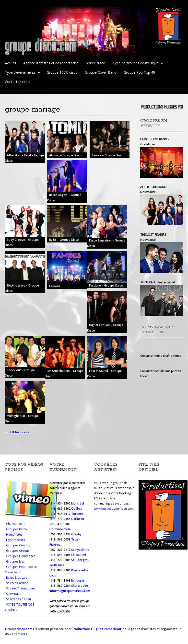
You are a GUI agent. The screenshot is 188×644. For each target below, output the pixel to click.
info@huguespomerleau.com (70, 591)
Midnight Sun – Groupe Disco (22, 419)
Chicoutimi (79, 555)
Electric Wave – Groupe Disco (22, 288)
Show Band (14, 594)
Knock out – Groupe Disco (20, 373)
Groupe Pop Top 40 (139, 72)
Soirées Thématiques (21, 588)
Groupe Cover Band (101, 72)
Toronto (78, 514)
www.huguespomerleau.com (114, 509)
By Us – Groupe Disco (64, 240)
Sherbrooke (80, 586)
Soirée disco (96, 63)
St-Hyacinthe (80, 550)
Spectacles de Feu (18, 599)
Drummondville (60, 529)
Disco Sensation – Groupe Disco (106, 243)
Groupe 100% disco (62, 72)
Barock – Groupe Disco (108, 155)
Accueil (10, 63)
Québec (77, 509)
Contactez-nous (18, 82)
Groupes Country (18, 545)
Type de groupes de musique (137, 64)
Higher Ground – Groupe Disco (105, 328)
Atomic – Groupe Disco (65, 155)
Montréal (78, 503)
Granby (76, 534)
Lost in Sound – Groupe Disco (104, 374)
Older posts (17, 432)
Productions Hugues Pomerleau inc (99, 629)
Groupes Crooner (18, 551)
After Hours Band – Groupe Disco (25, 158)
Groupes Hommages (21, 556)
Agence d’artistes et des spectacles (51, 63)
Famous (55, 286)
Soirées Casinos (17, 583)
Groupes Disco (17, 529)
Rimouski (78, 581)
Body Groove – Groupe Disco (22, 243)
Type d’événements (21, 73)
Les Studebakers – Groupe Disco (64, 374)
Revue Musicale (17, 578)
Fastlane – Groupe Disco (106, 285)
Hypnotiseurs (15, 540)
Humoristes (14, 535)
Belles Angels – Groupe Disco (64, 198)
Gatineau (78, 519)
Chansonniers (16, 524)
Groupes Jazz (15, 561)
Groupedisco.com (19, 629)
